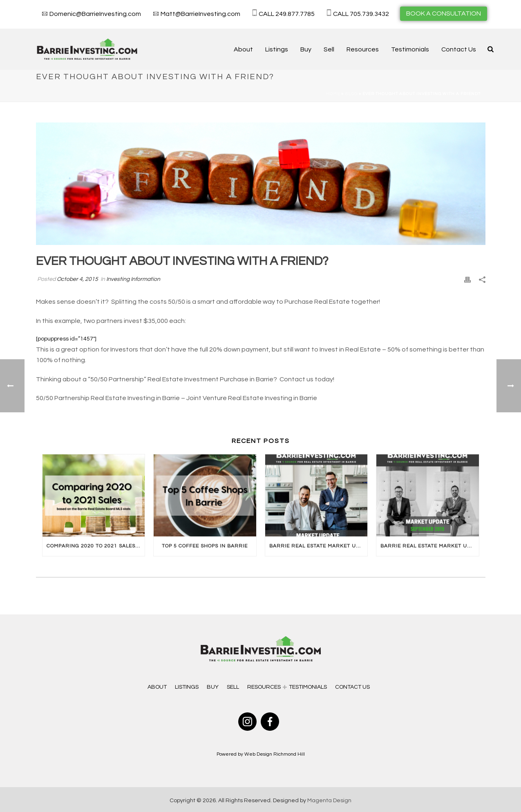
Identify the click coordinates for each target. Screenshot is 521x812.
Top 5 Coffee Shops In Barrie (205, 546)
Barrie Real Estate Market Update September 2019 (430, 546)
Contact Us (459, 49)
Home (333, 94)
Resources (363, 49)
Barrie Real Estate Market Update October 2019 (319, 546)
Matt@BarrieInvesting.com (200, 14)
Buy (306, 49)
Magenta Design (329, 801)
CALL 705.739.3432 (361, 14)
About (243, 49)
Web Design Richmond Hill (275, 754)
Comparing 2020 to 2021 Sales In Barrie (96, 546)
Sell (329, 49)
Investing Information (133, 279)
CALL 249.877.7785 (287, 14)
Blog (351, 94)
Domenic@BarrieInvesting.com (95, 14)
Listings (277, 49)
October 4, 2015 (77, 279)
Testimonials (410, 49)
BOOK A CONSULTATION (444, 13)
